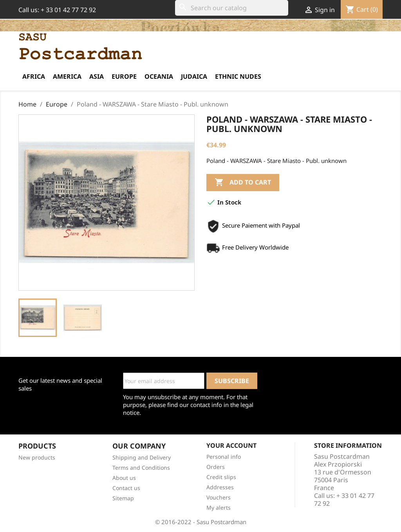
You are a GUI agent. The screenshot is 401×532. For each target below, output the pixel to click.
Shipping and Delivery (142, 457)
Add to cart (243, 183)
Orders (216, 467)
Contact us (126, 488)
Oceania (159, 76)
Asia (97, 76)
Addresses (220, 487)
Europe (124, 76)
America (67, 76)
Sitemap (123, 498)
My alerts (219, 508)
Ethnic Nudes (238, 76)
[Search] (232, 8)
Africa (34, 76)
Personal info (224, 457)
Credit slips (221, 477)
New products (37, 457)
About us (124, 478)
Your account (231, 445)
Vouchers (219, 497)
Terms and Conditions (141, 468)
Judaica (194, 76)
